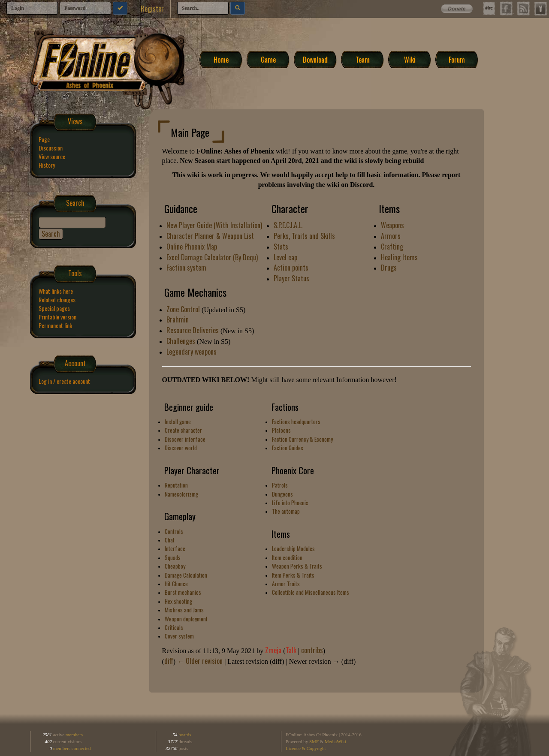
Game (268, 59)
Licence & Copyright (306, 748)
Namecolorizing (181, 494)
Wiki (410, 59)
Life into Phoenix (290, 503)
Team (363, 59)
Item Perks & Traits (293, 575)
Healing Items (399, 257)
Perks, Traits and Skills (304, 236)
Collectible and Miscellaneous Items (311, 592)
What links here (56, 291)
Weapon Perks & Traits (297, 566)
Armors (391, 236)
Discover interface (185, 439)
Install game (178, 422)
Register (152, 9)
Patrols (280, 485)
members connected (72, 748)
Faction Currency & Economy (302, 439)
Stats (281, 247)
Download (315, 59)
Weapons (392, 225)
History (47, 165)
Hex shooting (178, 601)
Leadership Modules (293, 548)
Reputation (176, 485)
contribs (312, 650)
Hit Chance (176, 584)
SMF (314, 741)
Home (221, 59)
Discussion (51, 148)
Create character (183, 430)
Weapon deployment (186, 619)
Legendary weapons (192, 352)
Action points (291, 268)
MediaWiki (335, 741)
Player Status (291, 278)
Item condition (287, 557)
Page (44, 139)
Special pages (54, 308)
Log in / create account (64, 381)
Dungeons (282, 494)
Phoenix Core (293, 470)
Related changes (57, 300)
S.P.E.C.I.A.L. (288, 225)
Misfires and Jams (184, 610)
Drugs (389, 268)
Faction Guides (288, 448)
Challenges (181, 341)
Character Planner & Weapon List (210, 236)
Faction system (186, 268)
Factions (285, 407)
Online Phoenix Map (192, 247)
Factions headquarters (296, 422)
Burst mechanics (183, 592)
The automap (286, 511)
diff (169, 661)
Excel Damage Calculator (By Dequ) (212, 257)
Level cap (285, 257)
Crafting (392, 247)
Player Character (192, 470)
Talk (291, 650)
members (74, 735)
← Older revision (200, 661)
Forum (457, 59)
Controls (174, 531)
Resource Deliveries (193, 330)
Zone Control (183, 309)
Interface (175, 548)
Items (281, 534)
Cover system (179, 636)
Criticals (174, 627)
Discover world (181, 448)
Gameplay (180, 516)
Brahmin (178, 319)
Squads (173, 557)
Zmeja (273, 650)
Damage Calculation (186, 575)
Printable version (57, 317)
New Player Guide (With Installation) (214, 225)
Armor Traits (286, 584)
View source (52, 156)
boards (184, 735)
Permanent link (55, 325)
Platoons (281, 430)
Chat (170, 540)
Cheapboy (175, 566)
